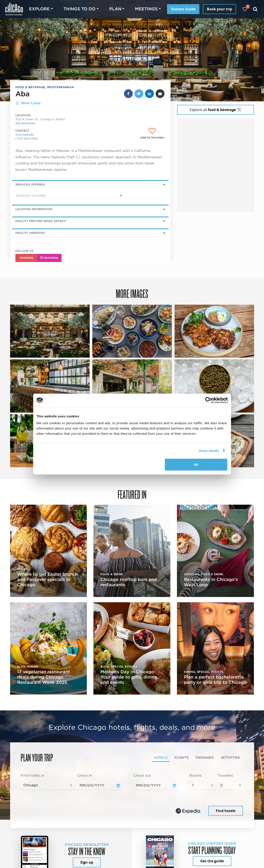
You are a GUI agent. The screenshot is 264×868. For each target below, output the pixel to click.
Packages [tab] (205, 757)
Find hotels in (32, 776)
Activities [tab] (230, 757)
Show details (209, 450)
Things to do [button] (79, 9)
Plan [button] (115, 9)
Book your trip (219, 9)
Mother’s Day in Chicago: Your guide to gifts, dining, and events (129, 677)
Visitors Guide (183, 9)
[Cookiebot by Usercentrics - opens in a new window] (208, 400)
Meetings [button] (146, 9)
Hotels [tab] (161, 757)
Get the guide (212, 861)
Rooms (196, 776)
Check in (84, 776)
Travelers (225, 776)
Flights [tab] (181, 757)
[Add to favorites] (152, 134)
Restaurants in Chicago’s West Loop (211, 582)
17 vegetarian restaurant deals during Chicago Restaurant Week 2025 (44, 677)
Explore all (215, 110)
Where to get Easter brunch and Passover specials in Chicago (47, 579)
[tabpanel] (132, 795)
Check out (142, 776)
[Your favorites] (245, 9)
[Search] (255, 9)
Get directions (25, 123)
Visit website (25, 135)
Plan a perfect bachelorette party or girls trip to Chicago (215, 680)
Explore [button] (39, 9)
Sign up (87, 862)
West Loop (31, 103)
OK (196, 465)
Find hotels (226, 811)
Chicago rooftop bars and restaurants (129, 582)
